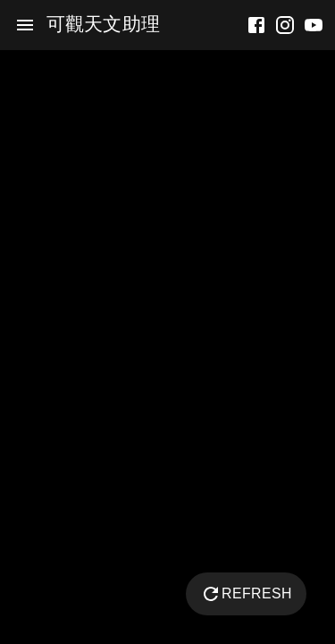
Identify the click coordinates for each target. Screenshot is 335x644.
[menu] (25, 25)
